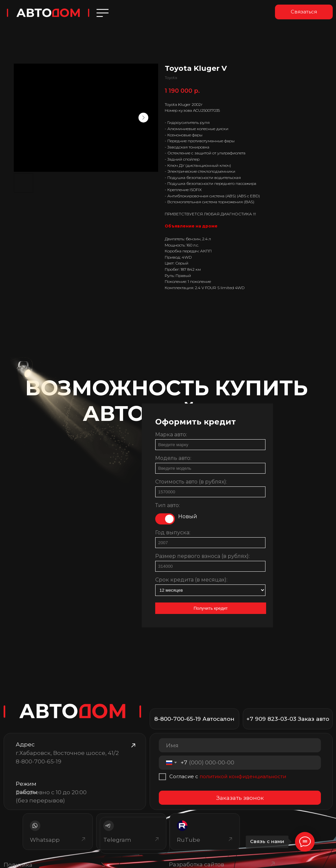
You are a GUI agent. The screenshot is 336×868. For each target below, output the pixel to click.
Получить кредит (211, 608)
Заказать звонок (240, 798)
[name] (240, 745)
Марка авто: (171, 434)
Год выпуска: (173, 533)
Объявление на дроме (191, 226)
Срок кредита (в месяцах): (191, 580)
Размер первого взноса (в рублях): (202, 556)
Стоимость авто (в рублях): (191, 482)
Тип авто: (168, 505)
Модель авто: (173, 458)
